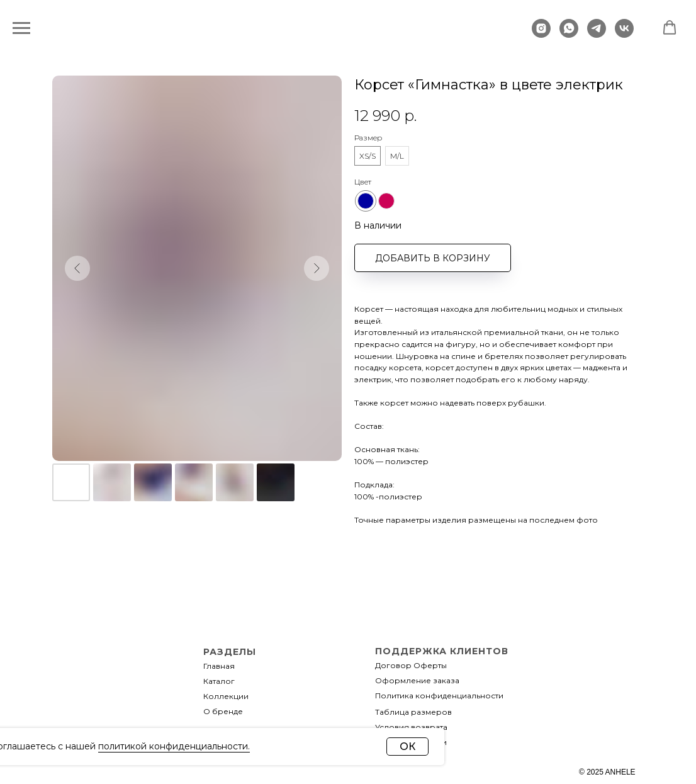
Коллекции (226, 696)
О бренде (223, 711)
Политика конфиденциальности (439, 696)
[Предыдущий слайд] (77, 268)
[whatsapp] (569, 34)
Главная (219, 666)
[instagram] (541, 34)
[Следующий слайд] (317, 268)
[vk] (624, 34)
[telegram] (597, 34)
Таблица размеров (413, 712)
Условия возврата (411, 727)
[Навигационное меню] (21, 28)
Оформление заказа (417, 680)
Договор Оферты (411, 665)
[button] (670, 28)
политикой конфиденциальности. (174, 746)
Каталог (219, 681)
